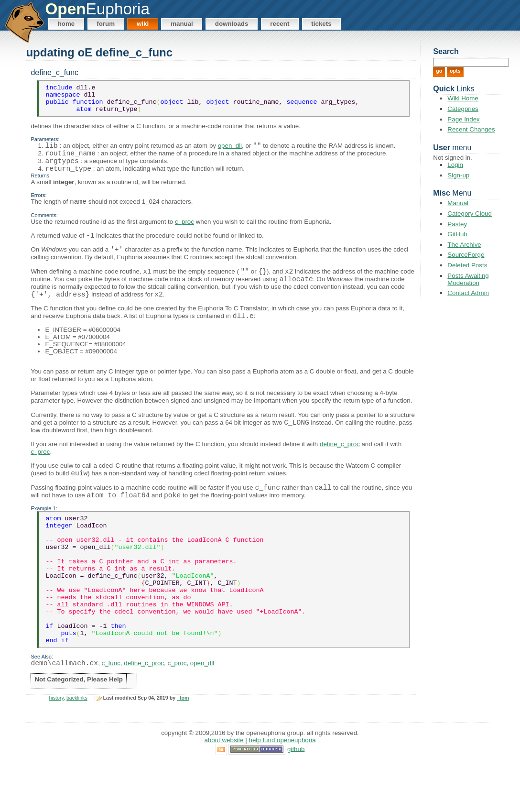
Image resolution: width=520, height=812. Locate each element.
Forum (106, 24)
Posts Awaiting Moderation (468, 279)
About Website (224, 791)
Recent (280, 24)
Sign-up (458, 175)
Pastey (457, 224)
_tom (183, 748)
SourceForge (466, 255)
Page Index (463, 119)
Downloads (232, 24)
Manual (182, 24)
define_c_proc (340, 465)
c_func (111, 714)
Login (455, 165)
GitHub (457, 234)
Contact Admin (468, 293)
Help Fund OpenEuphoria (282, 791)
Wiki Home (463, 98)
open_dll (230, 153)
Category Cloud (470, 214)
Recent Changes (471, 129)
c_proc (184, 236)
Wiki (143, 24)
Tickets (321, 24)
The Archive (464, 245)
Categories (463, 109)
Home (66, 24)
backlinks (77, 748)
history (56, 748)
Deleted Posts (467, 265)
